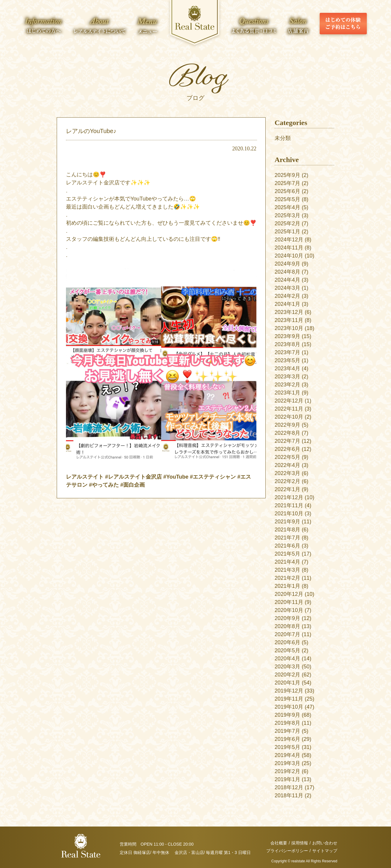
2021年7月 (287, 538)
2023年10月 (289, 328)
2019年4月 (287, 755)
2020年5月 (287, 650)
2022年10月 (289, 417)
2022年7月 (287, 441)
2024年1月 (287, 304)
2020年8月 (287, 626)
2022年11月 (289, 409)
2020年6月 (287, 642)
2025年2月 (287, 223)
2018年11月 (289, 795)
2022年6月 (287, 449)
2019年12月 (289, 691)
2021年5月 (287, 554)
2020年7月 (287, 634)
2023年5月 (287, 360)
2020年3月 (287, 667)
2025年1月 (287, 232)
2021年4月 (287, 562)
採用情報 (300, 843)
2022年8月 (287, 433)
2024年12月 (289, 240)
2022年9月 (287, 425)
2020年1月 (287, 683)
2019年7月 (287, 731)
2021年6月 (287, 546)
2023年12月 (289, 312)
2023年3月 (287, 377)
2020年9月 (287, 618)
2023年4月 (287, 369)
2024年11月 (289, 248)
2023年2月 (287, 385)
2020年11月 (289, 602)
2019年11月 (289, 699)
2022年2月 (287, 481)
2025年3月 (287, 215)
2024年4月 (287, 280)
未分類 (283, 138)
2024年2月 (287, 296)
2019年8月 (287, 723)
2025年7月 (287, 183)
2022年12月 (289, 401)
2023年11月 (289, 320)
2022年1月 (287, 489)
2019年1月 (287, 779)
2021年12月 (289, 497)
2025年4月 (287, 207)
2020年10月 (289, 610)
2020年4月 (287, 659)
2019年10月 (289, 707)
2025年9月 (287, 175)
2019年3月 (287, 763)
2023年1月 (287, 393)
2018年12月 (289, 787)
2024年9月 (287, 264)
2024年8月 (287, 272)
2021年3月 (287, 570)
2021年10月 (289, 514)
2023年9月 (287, 336)
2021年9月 (287, 522)
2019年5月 (287, 747)
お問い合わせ (325, 843)
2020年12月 (289, 594)
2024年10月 (289, 256)
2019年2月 (287, 771)
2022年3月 (287, 473)
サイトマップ (325, 851)
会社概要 (279, 843)
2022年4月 (287, 465)
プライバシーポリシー (287, 851)
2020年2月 (287, 675)
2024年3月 (287, 288)
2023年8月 (287, 344)
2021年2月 (287, 578)
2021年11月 (289, 505)
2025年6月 (287, 191)
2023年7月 (287, 352)
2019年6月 (287, 739)
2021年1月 (287, 586)
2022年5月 (287, 457)
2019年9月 (287, 715)
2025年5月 (287, 199)
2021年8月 (287, 530)
